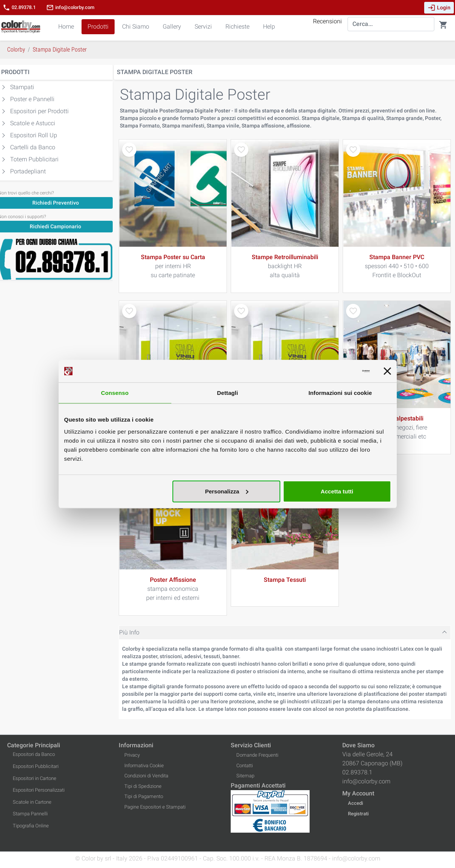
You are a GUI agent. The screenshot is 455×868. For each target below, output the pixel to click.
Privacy (132, 755)
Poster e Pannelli (32, 99)
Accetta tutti (337, 491)
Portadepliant (28, 171)
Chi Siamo (136, 27)
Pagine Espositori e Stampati (155, 807)
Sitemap (245, 776)
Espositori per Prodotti (39, 111)
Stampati (22, 87)
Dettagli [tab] (228, 393)
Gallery (172, 27)
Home (66, 27)
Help (269, 27)
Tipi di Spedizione (143, 786)
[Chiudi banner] (387, 371)
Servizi (203, 27)
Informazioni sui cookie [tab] (340, 393)
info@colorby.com (70, 8)
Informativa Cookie (144, 766)
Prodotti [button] (98, 27)
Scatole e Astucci (33, 123)
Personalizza (227, 491)
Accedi (355, 803)
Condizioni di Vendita (146, 776)
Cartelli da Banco (33, 147)
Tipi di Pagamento (144, 796)
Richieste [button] (237, 27)
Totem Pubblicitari (34, 159)
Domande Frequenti (257, 755)
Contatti (245, 766)
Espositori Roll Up (34, 135)
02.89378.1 (19, 8)
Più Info (129, 632)
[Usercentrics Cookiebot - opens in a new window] (337, 371)
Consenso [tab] (115, 393)
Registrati (358, 814)
